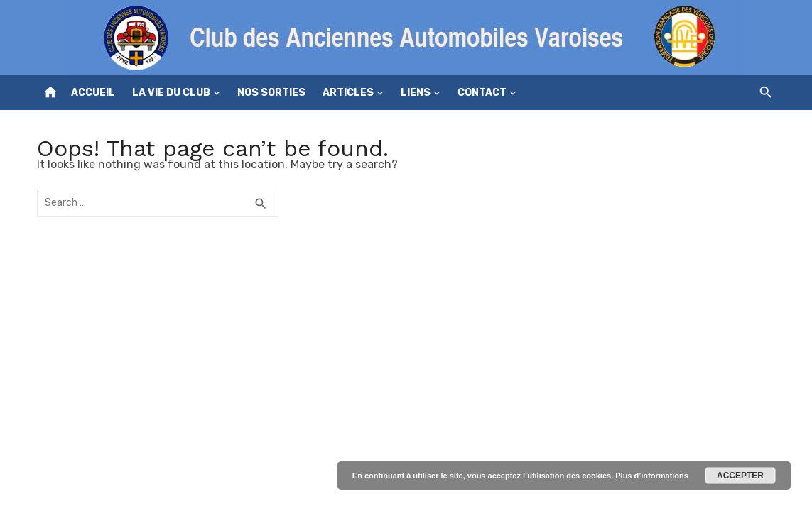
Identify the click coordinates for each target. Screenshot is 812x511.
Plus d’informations (652, 476)
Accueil (93, 93)
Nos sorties (271, 93)
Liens (416, 93)
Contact (482, 93)
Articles (348, 93)
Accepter (740, 476)
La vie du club (171, 93)
